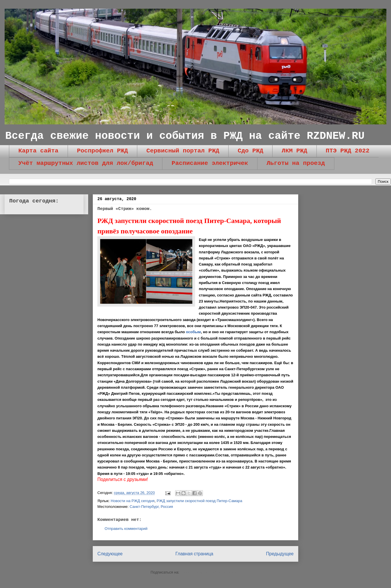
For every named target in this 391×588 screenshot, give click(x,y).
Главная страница (194, 554)
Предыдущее (280, 554)
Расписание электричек (210, 163)
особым (193, 332)
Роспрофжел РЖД (102, 151)
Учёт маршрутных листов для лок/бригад (86, 163)
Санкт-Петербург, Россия (151, 507)
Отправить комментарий (126, 529)
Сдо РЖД (251, 151)
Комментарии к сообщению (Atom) (210, 572)
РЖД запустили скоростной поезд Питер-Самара (199, 501)
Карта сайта (39, 151)
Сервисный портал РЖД (183, 151)
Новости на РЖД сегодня (133, 501)
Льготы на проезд (296, 163)
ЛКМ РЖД (294, 151)
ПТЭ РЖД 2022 (348, 151)
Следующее (110, 554)
